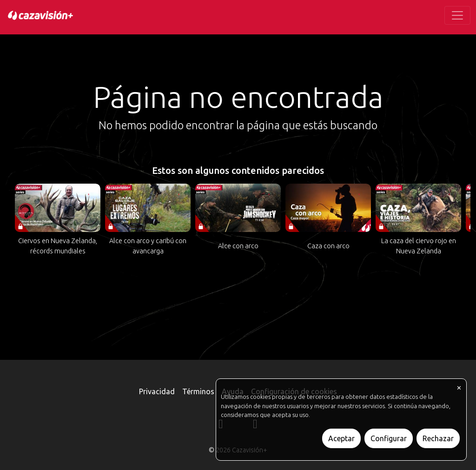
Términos (198, 391)
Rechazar (438, 438)
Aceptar (341, 438)
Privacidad (157, 391)
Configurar (389, 438)
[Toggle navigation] (457, 15)
